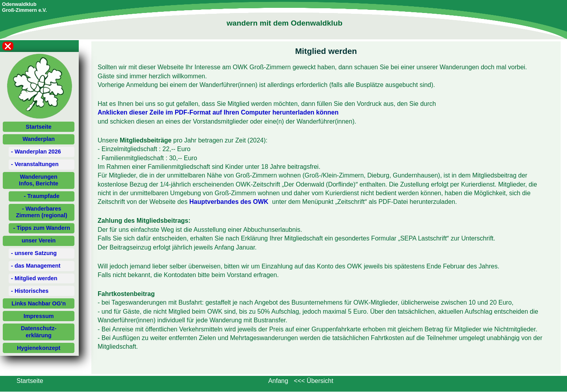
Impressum (39, 316)
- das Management (36, 266)
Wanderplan (39, 139)
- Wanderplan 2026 (36, 152)
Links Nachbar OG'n (39, 303)
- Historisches (30, 291)
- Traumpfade (42, 196)
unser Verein (39, 240)
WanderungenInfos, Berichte (39, 180)
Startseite (39, 127)
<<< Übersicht (313, 381)
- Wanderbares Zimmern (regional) (42, 212)
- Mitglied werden (34, 278)
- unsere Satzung (34, 253)
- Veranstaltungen (35, 164)
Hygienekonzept (39, 348)
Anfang (278, 381)
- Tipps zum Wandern (42, 228)
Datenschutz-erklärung (39, 332)
